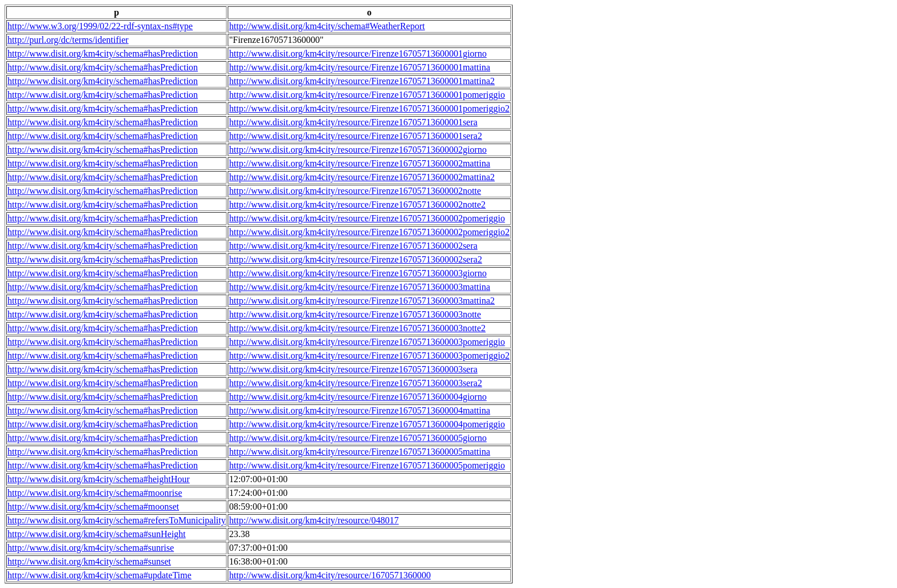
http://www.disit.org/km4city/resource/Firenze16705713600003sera (353, 369)
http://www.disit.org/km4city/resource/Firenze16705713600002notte (355, 191)
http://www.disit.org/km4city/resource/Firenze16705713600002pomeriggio (367, 218)
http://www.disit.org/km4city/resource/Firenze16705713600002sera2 (355, 259)
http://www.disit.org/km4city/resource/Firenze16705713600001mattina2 (362, 81)
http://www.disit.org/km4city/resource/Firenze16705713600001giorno (358, 53)
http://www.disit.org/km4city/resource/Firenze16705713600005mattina (359, 452)
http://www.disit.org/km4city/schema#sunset (89, 561)
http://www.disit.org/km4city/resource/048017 (313, 520)
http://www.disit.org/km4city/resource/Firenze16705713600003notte (355, 314)
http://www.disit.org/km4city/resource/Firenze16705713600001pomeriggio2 (369, 108)
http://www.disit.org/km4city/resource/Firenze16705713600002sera (353, 246)
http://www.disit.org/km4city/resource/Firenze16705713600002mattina (359, 163)
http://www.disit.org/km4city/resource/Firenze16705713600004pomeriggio (367, 424)
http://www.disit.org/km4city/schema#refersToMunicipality (116, 520)
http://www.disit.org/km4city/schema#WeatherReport (327, 26)
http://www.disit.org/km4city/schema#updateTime (100, 575)
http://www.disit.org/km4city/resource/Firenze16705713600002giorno (358, 150)
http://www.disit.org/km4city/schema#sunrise (91, 548)
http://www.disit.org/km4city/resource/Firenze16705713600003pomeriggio (367, 342)
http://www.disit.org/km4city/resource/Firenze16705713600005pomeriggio (367, 465)
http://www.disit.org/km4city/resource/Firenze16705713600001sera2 (355, 136)
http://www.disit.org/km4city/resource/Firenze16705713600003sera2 (355, 383)
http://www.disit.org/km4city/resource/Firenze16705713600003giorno (358, 273)
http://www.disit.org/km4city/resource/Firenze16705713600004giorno (358, 397)
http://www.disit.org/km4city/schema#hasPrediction (103, 53)
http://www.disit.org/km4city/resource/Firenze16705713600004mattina (359, 410)
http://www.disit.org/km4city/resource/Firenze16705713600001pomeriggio (367, 95)
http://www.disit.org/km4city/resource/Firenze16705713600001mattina (359, 67)
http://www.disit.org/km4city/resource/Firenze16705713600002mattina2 (362, 177)
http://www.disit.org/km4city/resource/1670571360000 (330, 575)
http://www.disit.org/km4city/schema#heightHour (99, 479)
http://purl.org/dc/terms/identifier (68, 40)
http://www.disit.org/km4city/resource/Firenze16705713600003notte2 (357, 328)
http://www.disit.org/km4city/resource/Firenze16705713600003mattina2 (362, 301)
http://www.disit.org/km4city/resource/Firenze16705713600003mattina (359, 287)
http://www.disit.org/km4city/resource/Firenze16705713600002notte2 (357, 204)
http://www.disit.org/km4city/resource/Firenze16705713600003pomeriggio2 (369, 355)
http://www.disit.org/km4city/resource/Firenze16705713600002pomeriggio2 (369, 232)
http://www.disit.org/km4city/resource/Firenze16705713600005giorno (358, 438)
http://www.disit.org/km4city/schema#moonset (93, 506)
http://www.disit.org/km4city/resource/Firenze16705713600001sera (353, 122)
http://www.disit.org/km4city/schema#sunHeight (97, 534)
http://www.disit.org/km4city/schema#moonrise (95, 493)
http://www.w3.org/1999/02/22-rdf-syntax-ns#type (100, 26)
